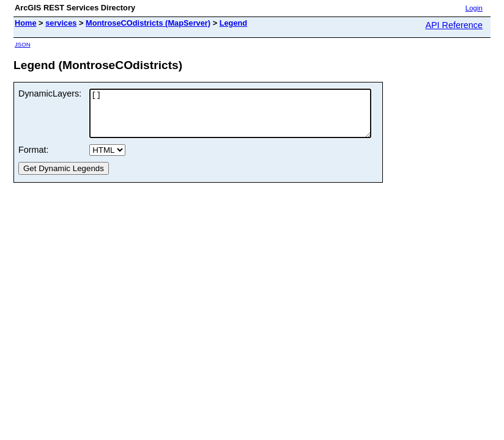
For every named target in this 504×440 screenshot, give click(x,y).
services (61, 23)
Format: (34, 159)
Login (474, 8)
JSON (23, 44)
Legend (234, 23)
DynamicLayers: (50, 94)
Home (26, 23)
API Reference (454, 25)
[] (247, 118)
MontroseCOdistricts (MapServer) (148, 23)
